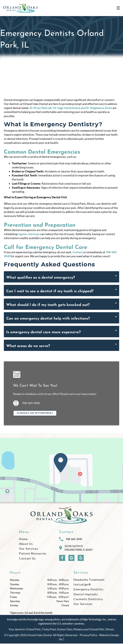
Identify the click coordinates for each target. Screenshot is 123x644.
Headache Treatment (89, 580)
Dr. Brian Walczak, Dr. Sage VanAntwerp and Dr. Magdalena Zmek (71, 108)
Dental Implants (86, 595)
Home (23, 539)
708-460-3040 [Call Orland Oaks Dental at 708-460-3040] (71, 539)
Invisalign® (82, 585)
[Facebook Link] (62, 558)
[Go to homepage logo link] (61, 515)
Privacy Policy (88, 635)
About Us (26, 544)
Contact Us (27, 559)
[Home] (20, 8)
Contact (78, 252)
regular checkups (29, 234)
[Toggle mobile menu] (118, 8)
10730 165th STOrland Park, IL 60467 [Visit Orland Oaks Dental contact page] (76, 548)
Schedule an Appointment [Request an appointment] (35, 413)
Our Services (29, 549)
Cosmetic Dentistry (88, 599)
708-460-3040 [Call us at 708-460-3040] (27, 403)
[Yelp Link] (81, 558)
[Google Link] (71, 558)
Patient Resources (33, 554)
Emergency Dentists (89, 590)
